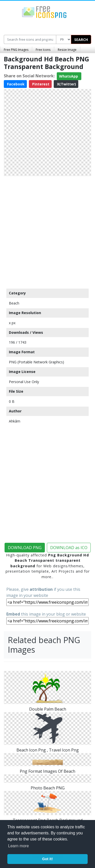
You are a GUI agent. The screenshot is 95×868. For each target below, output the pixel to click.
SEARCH (81, 40)
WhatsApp (69, 76)
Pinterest (40, 84)
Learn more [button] (18, 846)
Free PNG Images (16, 50)
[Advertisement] (48, 231)
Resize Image (67, 50)
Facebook (15, 84)
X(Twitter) (66, 84)
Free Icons (43, 50)
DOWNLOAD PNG (25, 548)
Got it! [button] (47, 859)
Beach (14, 303)
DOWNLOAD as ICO (69, 548)
